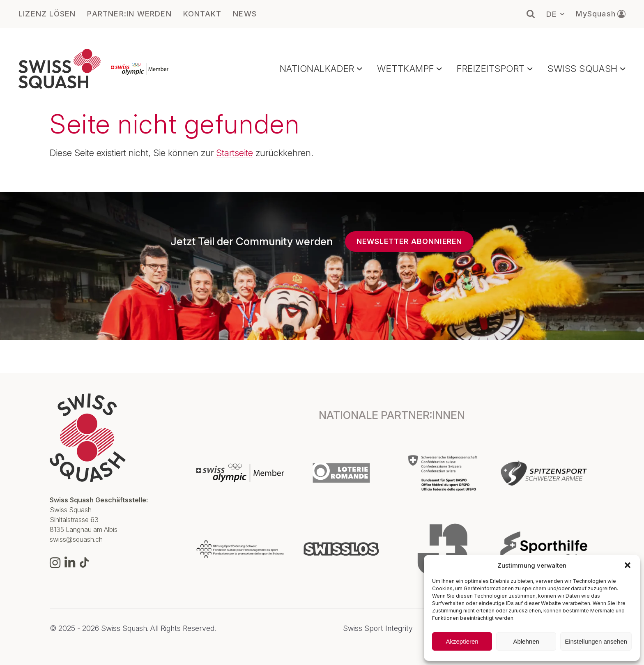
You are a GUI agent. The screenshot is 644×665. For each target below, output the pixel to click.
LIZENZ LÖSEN (47, 14)
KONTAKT (202, 14)
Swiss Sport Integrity (378, 628)
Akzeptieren (462, 641)
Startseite (235, 153)
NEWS (245, 14)
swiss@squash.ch (76, 539)
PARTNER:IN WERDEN (129, 14)
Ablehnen (526, 641)
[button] (628, 565)
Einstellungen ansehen (596, 641)
